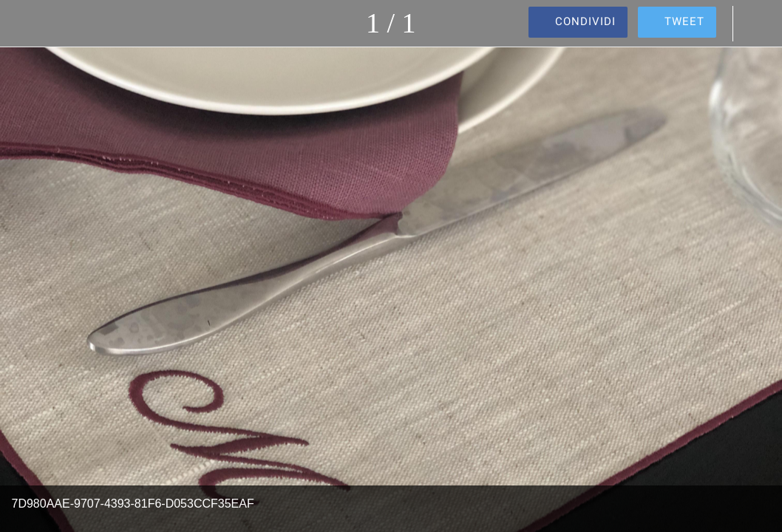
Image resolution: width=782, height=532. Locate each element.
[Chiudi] (24, 24)
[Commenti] (758, 24)
